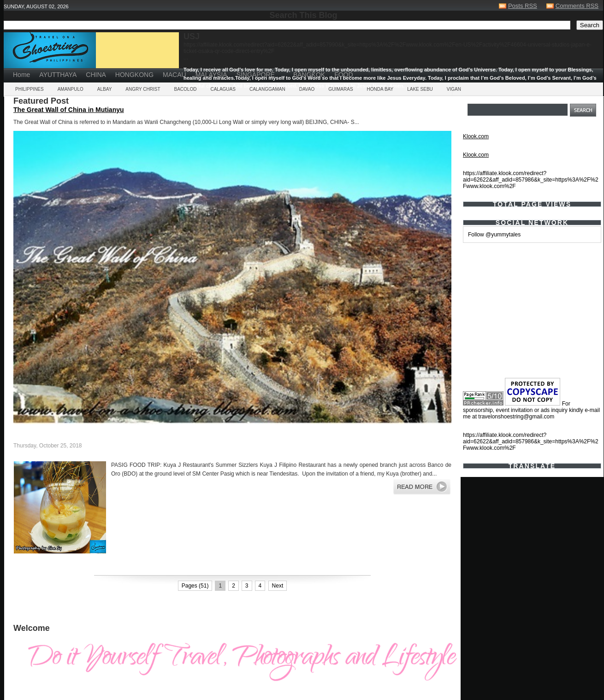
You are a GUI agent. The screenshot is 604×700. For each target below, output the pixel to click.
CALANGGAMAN (267, 89)
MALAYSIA (211, 75)
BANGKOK (309, 75)
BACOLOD (186, 89)
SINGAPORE (256, 75)
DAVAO (307, 89)
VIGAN (454, 89)
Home (21, 75)
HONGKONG (134, 75)
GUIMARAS (340, 89)
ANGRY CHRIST (143, 89)
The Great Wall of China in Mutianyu (69, 110)
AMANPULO (71, 89)
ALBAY (105, 89)
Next (278, 586)
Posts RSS (523, 6)
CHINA (96, 75)
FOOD (343, 75)
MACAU (175, 75)
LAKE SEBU (420, 89)
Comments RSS (577, 6)
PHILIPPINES (30, 89)
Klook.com (476, 136)
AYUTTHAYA (58, 75)
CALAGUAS (223, 89)
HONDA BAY (380, 89)
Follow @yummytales (494, 235)
